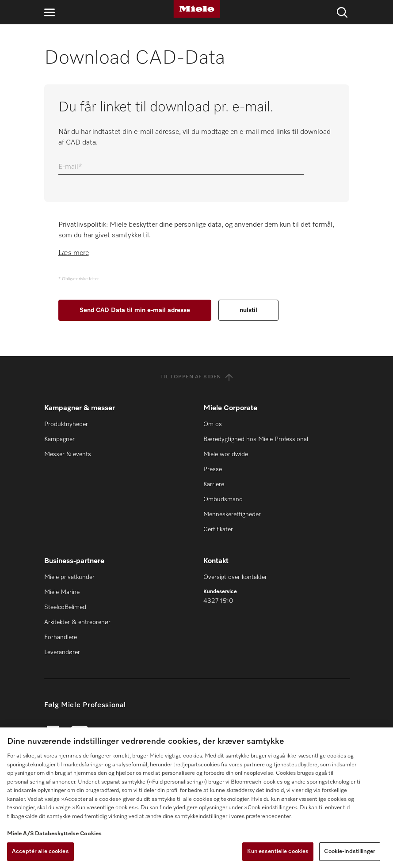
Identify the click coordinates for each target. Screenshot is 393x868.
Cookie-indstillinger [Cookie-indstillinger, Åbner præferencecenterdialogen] (350, 851)
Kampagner (59, 439)
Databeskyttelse (57, 834)
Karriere (214, 484)
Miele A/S (20, 834)
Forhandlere (61, 637)
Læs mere (74, 253)
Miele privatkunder (69, 577)
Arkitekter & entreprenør (77, 622)
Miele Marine (62, 592)
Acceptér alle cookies (40, 851)
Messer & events (68, 454)
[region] (196, 798)
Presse (213, 469)
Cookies (91, 834)
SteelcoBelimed (65, 607)
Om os (213, 424)
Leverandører (62, 652)
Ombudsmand (223, 499)
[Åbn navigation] (50, 12)
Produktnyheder (66, 424)
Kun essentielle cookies (278, 851)
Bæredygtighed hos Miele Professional (256, 439)
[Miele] (197, 9)
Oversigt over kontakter (235, 577)
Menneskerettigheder (232, 514)
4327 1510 (218, 601)
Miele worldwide (226, 454)
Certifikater (218, 529)
